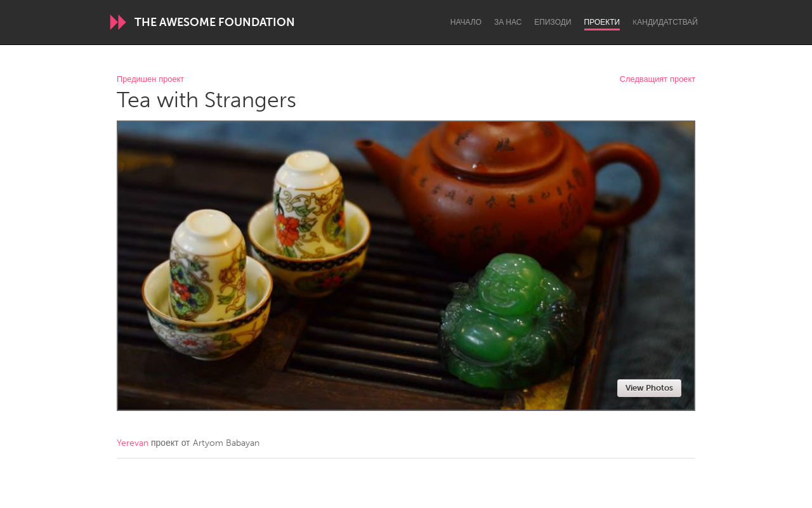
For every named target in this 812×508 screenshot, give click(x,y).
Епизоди (553, 22)
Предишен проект (150, 80)
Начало (466, 22)
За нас (508, 22)
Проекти (602, 22)
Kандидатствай (665, 22)
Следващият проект (658, 80)
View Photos (649, 388)
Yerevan (133, 443)
